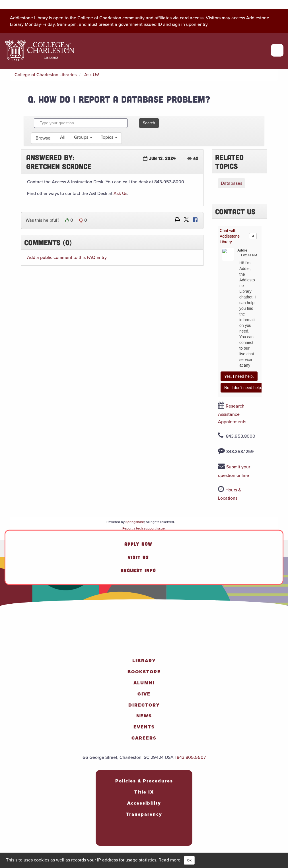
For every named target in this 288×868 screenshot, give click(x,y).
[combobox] (81, 123)
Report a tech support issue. (144, 528)
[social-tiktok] (168, 835)
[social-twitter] (148, 835)
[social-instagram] (127, 835)
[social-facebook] (117, 835)
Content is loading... (240, 312)
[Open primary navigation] (277, 50)
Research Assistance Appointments (232, 414)
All (63, 137)
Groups (83, 137)
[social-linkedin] (138, 835)
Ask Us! (92, 75)
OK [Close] (189, 860)
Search (149, 123)
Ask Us (120, 193)
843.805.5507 (191, 757)
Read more (169, 860)
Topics (109, 137)
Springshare (135, 522)
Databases (232, 183)
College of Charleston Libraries (46, 75)
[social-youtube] (158, 835)
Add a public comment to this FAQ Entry (67, 257)
